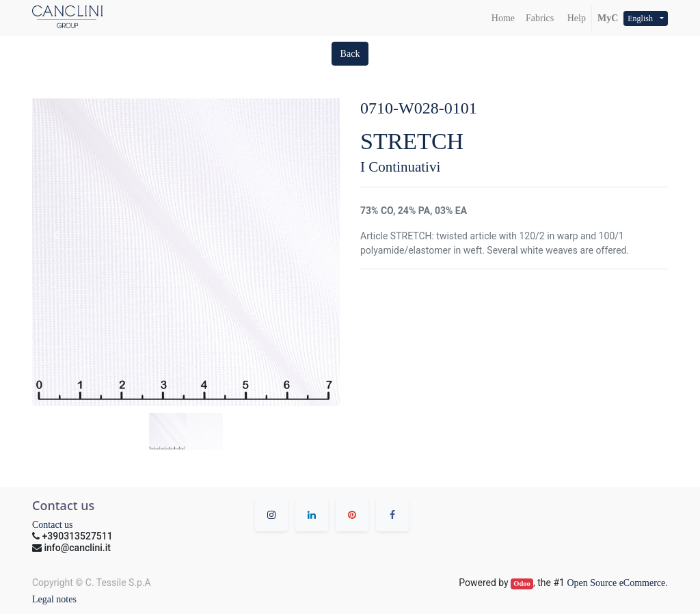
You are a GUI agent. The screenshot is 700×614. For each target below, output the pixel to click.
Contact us (53, 525)
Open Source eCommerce (616, 583)
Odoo (522, 584)
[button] (350, 54)
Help (575, 18)
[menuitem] (503, 18)
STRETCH (412, 141)
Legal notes (54, 599)
